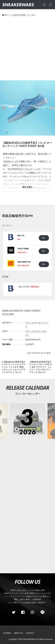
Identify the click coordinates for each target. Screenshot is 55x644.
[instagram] (32, 612)
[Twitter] (13, 612)
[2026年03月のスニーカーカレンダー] (27, 421)
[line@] (42, 612)
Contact (30, 633)
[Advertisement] (27, 48)
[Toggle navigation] (50, 5)
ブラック (29, 331)
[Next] (41, 367)
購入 (44, 238)
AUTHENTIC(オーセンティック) (24, 169)
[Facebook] (23, 612)
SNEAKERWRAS (30, 639)
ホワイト (38, 331)
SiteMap (7, 633)
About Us (19, 633)
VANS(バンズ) (11, 161)
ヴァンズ (29, 323)
